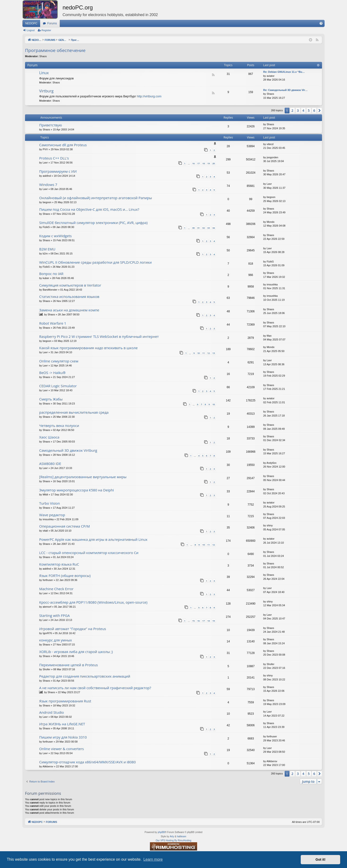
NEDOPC (31, 23)
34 (214, 228)
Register (46, 30)
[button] (320, 111)
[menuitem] (321, 23)
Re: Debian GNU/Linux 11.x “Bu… (284, 72)
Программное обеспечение (55, 50)
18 (203, 163)
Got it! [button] (321, 859)
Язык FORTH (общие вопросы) (65, 576)
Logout (31, 30)
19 (208, 163)
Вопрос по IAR (51, 274)
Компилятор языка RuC (59, 564)
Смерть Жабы (51, 399)
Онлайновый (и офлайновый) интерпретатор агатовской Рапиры (96, 198)
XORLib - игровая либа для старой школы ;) (76, 652)
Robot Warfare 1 (53, 323)
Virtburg (46, 91)
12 (208, 353)
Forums (52, 23)
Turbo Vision (50, 503)
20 (214, 163)
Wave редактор (52, 515)
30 (193, 228)
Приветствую (51, 125)
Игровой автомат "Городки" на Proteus (73, 629)
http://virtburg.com (149, 96)
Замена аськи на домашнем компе (69, 310)
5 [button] (309, 110)
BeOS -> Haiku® (52, 373)
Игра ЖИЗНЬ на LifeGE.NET (62, 724)
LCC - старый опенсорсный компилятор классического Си (89, 553)
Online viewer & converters (61, 749)
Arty (172, 836)
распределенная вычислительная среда (74, 412)
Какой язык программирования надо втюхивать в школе (88, 348)
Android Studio (52, 712)
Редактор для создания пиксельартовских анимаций (85, 676)
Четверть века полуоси (59, 425)
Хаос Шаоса (49, 437)
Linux (44, 73)
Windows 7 (48, 185)
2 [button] (292, 110)
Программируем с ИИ (58, 171)
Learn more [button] (153, 859)
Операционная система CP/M (64, 526)
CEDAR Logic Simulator (58, 386)
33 (208, 228)
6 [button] (314, 110)
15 (193, 621)
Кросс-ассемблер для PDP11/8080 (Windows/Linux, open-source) (93, 602)
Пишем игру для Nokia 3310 (63, 737)
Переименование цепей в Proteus (69, 665)
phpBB (161, 832)
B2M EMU (47, 249)
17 (199, 163)
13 (214, 353)
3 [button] (298, 110)
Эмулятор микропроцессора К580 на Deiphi (76, 490)
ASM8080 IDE (50, 464)
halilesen (181, 836)
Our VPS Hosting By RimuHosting (174, 840)
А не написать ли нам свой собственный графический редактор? (95, 688)
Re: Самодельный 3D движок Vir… (285, 90)
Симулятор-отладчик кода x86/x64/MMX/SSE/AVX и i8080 (87, 762)
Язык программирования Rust (65, 701)
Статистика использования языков (69, 296)
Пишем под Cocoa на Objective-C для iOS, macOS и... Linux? (89, 209)
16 (193, 163)
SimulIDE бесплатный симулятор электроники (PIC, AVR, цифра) (93, 223)
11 (203, 353)
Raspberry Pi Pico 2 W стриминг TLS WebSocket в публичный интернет (99, 336)
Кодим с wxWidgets (55, 236)
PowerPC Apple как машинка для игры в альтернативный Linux (93, 539)
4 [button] (303, 110)
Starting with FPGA (54, 615)
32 (203, 228)
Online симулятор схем (59, 361)
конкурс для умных (56, 640)
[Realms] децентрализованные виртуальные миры (83, 477)
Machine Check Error (56, 589)
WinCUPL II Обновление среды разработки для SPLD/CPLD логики (95, 262)
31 (199, 228)
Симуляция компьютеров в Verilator (70, 285)
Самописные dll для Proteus (63, 145)
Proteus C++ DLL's (54, 158)
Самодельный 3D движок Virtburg (68, 450)
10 (199, 353)
